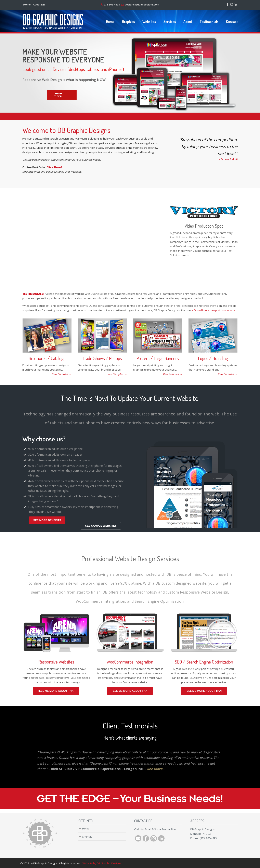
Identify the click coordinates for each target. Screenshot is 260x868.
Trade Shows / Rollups (102, 358)
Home (27, 5)
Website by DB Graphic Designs (102, 863)
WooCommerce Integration (130, 662)
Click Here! (54, 167)
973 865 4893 (112, 5)
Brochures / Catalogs (47, 358)
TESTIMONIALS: (33, 294)
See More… (156, 769)
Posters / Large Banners (158, 358)
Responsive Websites (56, 662)
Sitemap (87, 837)
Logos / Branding (213, 358)
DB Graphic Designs (53, 21)
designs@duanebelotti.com (142, 5)
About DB (39, 5)
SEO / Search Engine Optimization (204, 662)
